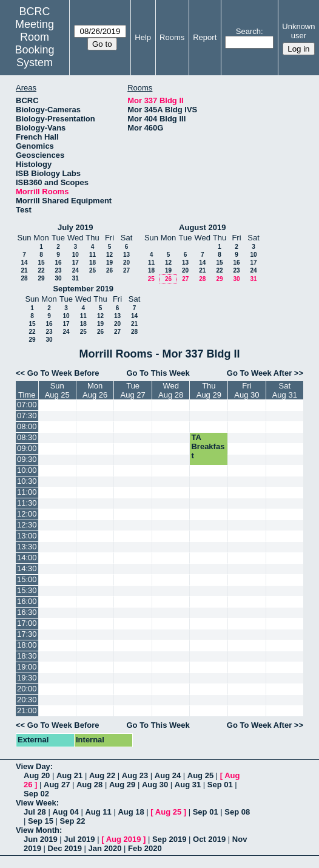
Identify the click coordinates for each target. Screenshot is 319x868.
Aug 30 (155, 785)
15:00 (27, 579)
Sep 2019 (169, 839)
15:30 (27, 590)
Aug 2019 (124, 839)
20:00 (27, 689)
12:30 (27, 525)
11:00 (27, 492)
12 (109, 255)
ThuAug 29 (209, 390)
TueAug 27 (133, 390)
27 (126, 270)
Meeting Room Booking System (35, 43)
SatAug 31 (285, 390)
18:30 (27, 656)
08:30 (27, 437)
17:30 (27, 634)
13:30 (27, 547)
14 (24, 263)
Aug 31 (188, 785)
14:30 (27, 568)
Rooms (172, 37)
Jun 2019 (41, 839)
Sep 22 (73, 821)
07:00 (27, 405)
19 (109, 263)
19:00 (27, 667)
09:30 (27, 459)
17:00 (27, 623)
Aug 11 (98, 812)
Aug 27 (57, 785)
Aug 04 (65, 812)
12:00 (27, 514)
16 (58, 263)
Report (205, 37)
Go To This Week (158, 373)
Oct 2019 (209, 839)
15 (41, 263)
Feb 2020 (145, 848)
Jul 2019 (79, 839)
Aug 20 (37, 775)
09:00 (27, 448)
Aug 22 (102, 775)
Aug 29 (122, 785)
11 (92, 255)
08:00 (27, 426)
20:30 (27, 700)
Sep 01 (220, 785)
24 (76, 270)
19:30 (27, 678)
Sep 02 (36, 794)
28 (24, 278)
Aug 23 (135, 775)
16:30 (27, 612)
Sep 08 (237, 812)
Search (248, 31)
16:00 (27, 601)
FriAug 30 (247, 390)
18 (92, 263)
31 (76, 278)
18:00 (27, 645)
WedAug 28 (171, 390)
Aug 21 (69, 775)
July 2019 (76, 227)
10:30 (27, 481)
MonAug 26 (95, 390)
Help (143, 37)
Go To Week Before (63, 373)
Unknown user (298, 31)
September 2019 (83, 289)
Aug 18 (131, 812)
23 (58, 270)
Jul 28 (35, 812)
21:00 (27, 710)
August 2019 (202, 227)
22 (41, 270)
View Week (36, 803)
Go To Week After (259, 373)
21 (24, 270)
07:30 (27, 415)
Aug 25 (200, 775)
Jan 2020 (105, 848)
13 (126, 255)
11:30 (27, 503)
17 (76, 263)
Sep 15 (41, 821)
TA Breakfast (208, 446)
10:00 (27, 470)
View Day (33, 766)
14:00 (27, 558)
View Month (38, 830)
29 (41, 278)
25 (92, 270)
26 (109, 270)
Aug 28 (89, 785)
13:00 (27, 536)
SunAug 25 (57, 390)
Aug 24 (168, 775)
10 (76, 255)
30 (58, 278)
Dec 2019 (65, 848)
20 (126, 263)
